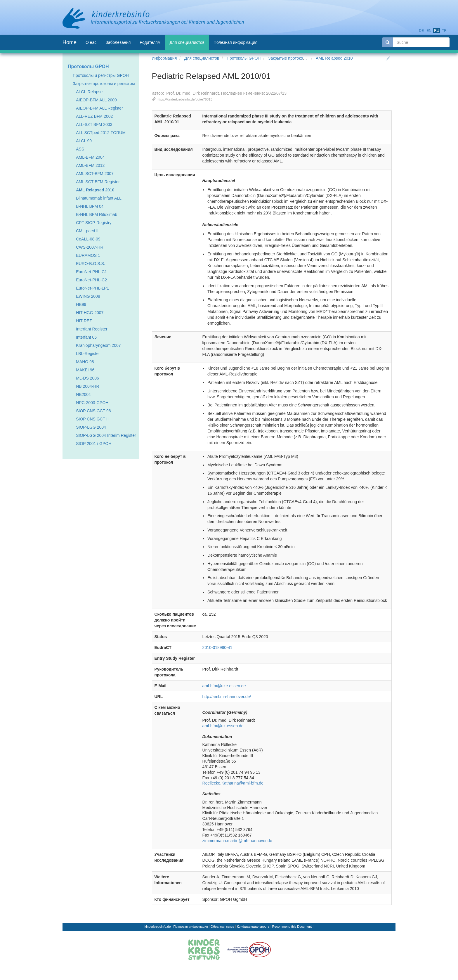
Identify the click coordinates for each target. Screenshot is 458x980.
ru (437, 31)
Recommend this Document (292, 927)
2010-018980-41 (217, 647)
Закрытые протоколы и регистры (299, 58)
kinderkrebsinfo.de (158, 927)
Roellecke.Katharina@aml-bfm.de (233, 783)
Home (70, 42)
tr (444, 31)
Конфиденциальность (253, 927)
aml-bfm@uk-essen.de (223, 726)
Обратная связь (222, 927)
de (421, 31)
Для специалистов (202, 58)
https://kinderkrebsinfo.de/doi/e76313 (184, 99)
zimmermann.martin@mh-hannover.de (237, 841)
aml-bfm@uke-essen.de (224, 686)
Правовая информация (191, 927)
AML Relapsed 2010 (334, 58)
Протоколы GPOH (244, 58)
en (429, 31)
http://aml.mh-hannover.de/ (227, 697)
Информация (164, 58)
